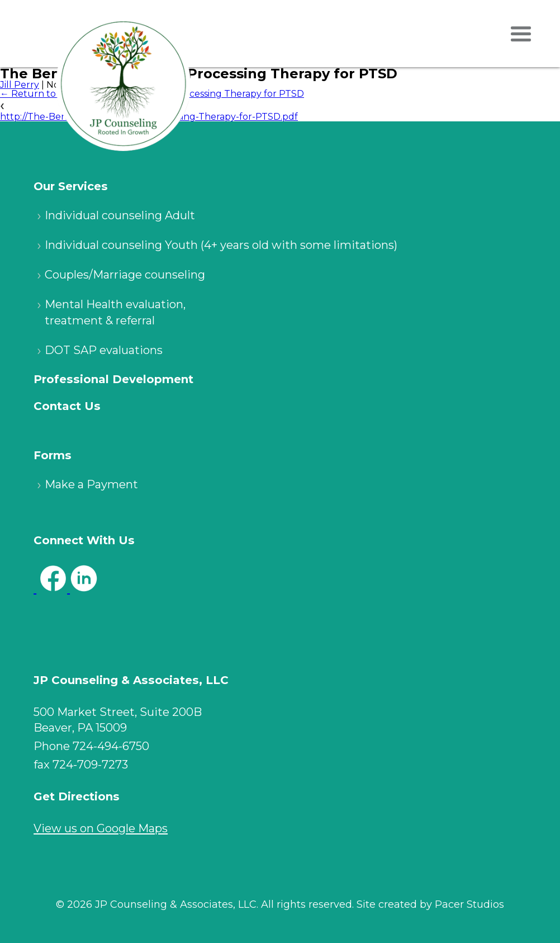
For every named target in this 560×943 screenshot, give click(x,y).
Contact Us (67, 406)
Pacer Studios (469, 904)
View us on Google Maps (101, 828)
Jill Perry (20, 85)
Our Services (71, 186)
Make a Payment (91, 484)
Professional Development (113, 379)
